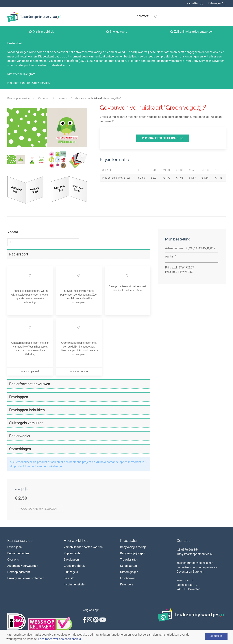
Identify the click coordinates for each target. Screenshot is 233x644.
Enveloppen (19, 397)
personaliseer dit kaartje (163, 139)
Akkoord (216, 636)
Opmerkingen (20, 449)
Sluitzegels (71, 572)
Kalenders (127, 584)
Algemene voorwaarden (23, 566)
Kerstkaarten (128, 566)
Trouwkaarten (129, 560)
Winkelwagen (214, 3)
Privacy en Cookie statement (26, 578)
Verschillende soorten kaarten (83, 547)
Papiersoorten (73, 553)
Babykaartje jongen (133, 553)
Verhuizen (44, 98)
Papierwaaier (20, 436)
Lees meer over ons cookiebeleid (60, 639)
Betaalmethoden (18, 553)
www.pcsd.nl (185, 580)
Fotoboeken (128, 578)
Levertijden (14, 547)
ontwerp (62, 98)
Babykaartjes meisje (133, 547)
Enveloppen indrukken (27, 410)
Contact (143, 16)
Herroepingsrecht (19, 572)
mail (60, 61)
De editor (70, 578)
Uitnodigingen (129, 572)
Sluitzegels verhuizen (26, 423)
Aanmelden (193, 3)
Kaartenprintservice (19, 98)
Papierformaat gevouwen (30, 384)
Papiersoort (19, 254)
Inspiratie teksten (75, 584)
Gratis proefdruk (74, 566)
